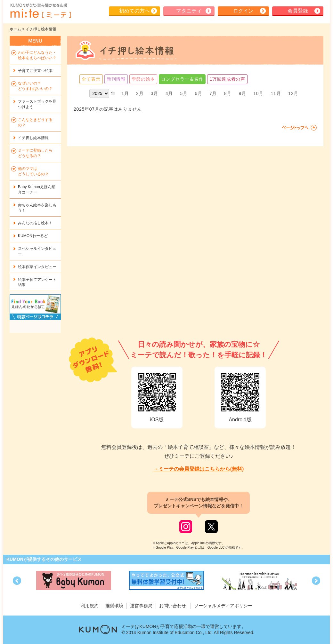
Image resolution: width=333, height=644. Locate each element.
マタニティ (189, 11)
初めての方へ (134, 11)
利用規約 (90, 606)
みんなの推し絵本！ (35, 223)
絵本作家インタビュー (37, 267)
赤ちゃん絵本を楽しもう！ (37, 208)
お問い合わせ (173, 606)
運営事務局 (141, 606)
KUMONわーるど (33, 236)
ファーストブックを (37, 104)
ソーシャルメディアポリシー (223, 606)
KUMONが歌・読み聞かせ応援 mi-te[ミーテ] (40, 11)
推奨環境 (114, 606)
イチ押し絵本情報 (33, 138)
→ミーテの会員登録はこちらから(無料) (199, 469)
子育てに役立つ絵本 (35, 71)
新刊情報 (116, 79)
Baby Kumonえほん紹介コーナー (37, 190)
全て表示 (91, 79)
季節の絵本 (143, 79)
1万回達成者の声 (227, 79)
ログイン (243, 11)
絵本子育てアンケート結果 (37, 282)
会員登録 (298, 11)
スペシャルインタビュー (37, 251)
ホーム (15, 29)
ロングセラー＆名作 (182, 79)
